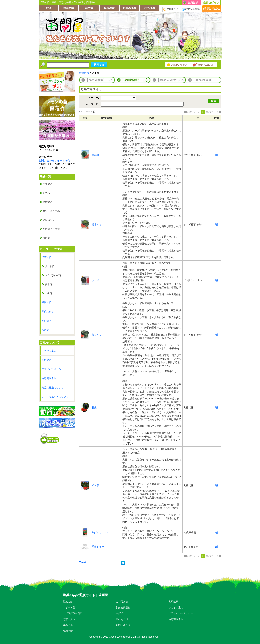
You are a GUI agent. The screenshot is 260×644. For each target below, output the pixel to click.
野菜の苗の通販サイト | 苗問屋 (85, 595)
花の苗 (46, 193)
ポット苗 (50, 266)
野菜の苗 (48, 184)
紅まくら (97, 225)
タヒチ (95, 280)
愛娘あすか (98, 547)
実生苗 (48, 293)
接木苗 (48, 284)
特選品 (46, 238)
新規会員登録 (123, 608)
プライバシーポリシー (181, 613)
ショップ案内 (49, 351)
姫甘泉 (95, 485)
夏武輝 (95, 155)
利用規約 (47, 360)
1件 (217, 155)
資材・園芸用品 (51, 211)
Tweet (82, 562)
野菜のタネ (49, 220)
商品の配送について (53, 388)
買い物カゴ (122, 619)
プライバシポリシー (53, 369)
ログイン (121, 613)
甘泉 (94, 407)
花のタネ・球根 (51, 229)
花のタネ (47, 321)
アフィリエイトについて (55, 397)
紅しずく (97, 335)
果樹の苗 (48, 202)
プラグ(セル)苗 (53, 275)
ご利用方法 (122, 602)
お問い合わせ (123, 625)
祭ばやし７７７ (100, 533)
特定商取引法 (49, 378)
